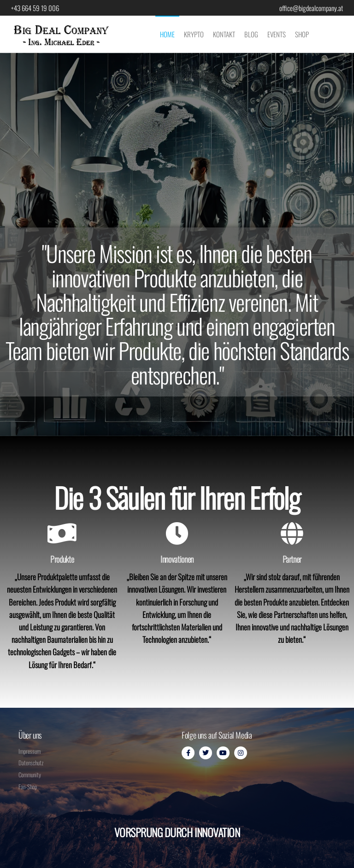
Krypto (194, 34)
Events (277, 34)
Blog (251, 34)
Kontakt (224, 34)
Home (167, 34)
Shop (302, 34)
